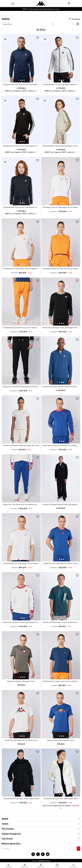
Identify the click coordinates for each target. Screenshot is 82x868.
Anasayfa (5, 16)
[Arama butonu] (69, 3)
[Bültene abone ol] (78, 848)
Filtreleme (75, 19)
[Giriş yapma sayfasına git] (73, 865)
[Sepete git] (41, 865)
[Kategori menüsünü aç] (13, 4)
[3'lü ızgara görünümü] (74, 25)
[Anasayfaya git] (41, 3)
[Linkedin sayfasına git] (48, 854)
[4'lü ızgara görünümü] (78, 25)
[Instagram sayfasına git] (33, 854)
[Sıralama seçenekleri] (28, 24)
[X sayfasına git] (38, 854)
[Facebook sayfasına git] (43, 854)
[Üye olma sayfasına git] (57, 865)
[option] (41, 9)
